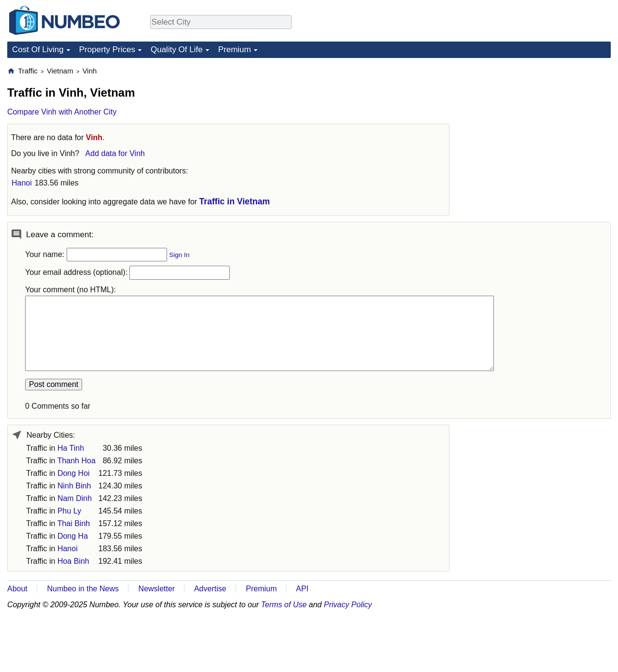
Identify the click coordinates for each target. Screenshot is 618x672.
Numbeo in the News (83, 589)
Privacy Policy (348, 605)
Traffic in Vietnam (235, 201)
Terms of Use (284, 605)
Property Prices (107, 50)
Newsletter (157, 589)
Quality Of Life (177, 50)
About (17, 589)
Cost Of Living (38, 50)
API (302, 589)
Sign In (179, 255)
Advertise (210, 589)
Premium (235, 50)
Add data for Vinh (115, 153)
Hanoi (22, 183)
